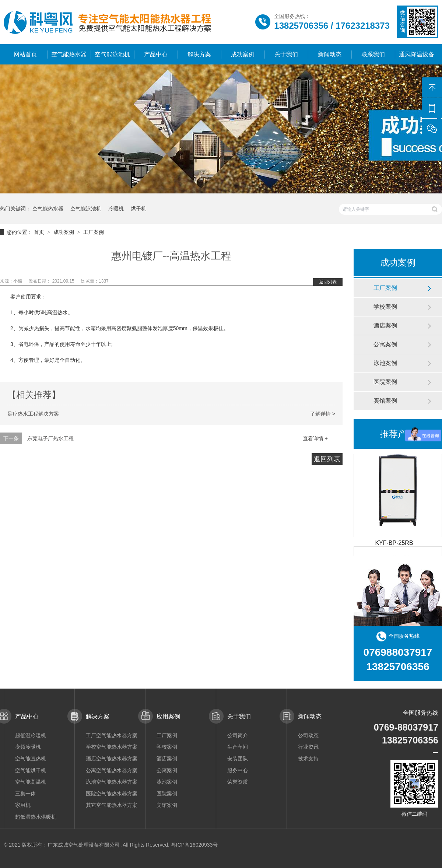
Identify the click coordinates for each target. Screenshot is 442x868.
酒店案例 (385, 325)
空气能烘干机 (31, 770)
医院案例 (385, 382)
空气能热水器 (69, 54)
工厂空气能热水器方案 (112, 735)
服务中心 (238, 770)
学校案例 (385, 307)
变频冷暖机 (28, 747)
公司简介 (238, 735)
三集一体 (25, 794)
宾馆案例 (385, 401)
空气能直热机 (31, 759)
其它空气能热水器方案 (112, 805)
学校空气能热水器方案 (112, 747)
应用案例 (168, 716)
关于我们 (286, 54)
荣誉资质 (238, 782)
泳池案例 (385, 363)
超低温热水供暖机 (36, 817)
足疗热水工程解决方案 (33, 414)
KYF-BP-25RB (394, 544)
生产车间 (238, 747)
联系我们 (373, 54)
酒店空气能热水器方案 (112, 759)
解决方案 (199, 54)
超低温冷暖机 (31, 735)
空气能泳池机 (112, 54)
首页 (40, 232)
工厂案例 (94, 232)
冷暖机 (116, 209)
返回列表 (328, 282)
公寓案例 (385, 344)
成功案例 (243, 54)
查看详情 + (315, 438)
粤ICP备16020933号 (194, 845)
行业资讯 (308, 747)
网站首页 (25, 54)
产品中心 (156, 54)
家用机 (23, 805)
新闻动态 (330, 54)
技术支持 (308, 759)
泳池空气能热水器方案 (112, 782)
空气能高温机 (31, 782)
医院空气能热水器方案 (112, 794)
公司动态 (308, 735)
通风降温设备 (417, 54)
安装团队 (238, 759)
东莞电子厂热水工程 (50, 438)
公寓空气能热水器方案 (112, 770)
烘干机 (138, 209)
